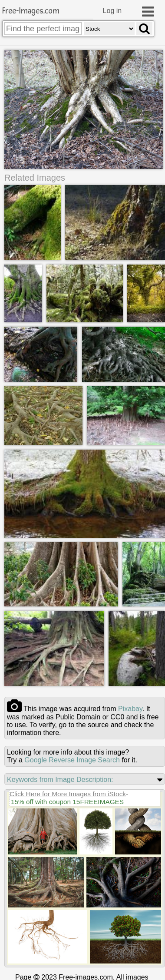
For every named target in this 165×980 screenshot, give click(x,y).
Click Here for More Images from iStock (68, 793)
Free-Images (31, 11)
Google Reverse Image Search (72, 760)
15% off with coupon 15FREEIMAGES (67, 801)
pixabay (130, 708)
